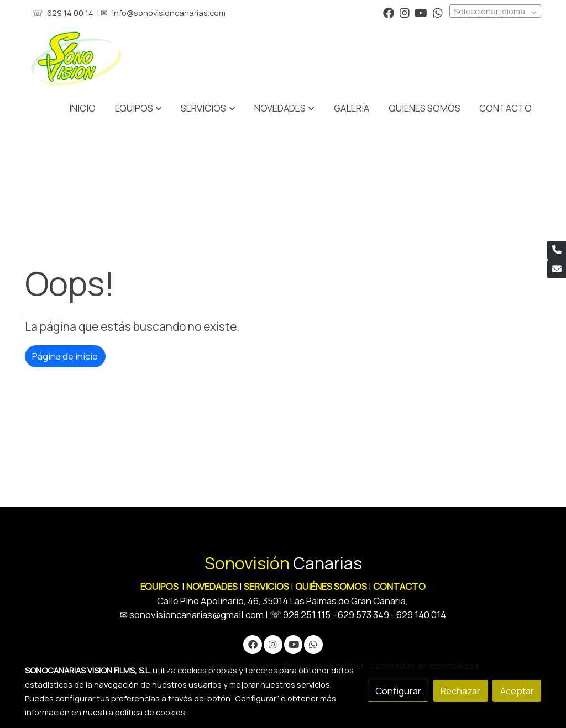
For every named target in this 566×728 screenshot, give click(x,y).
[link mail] (557, 270)
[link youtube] (421, 12)
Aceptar (517, 691)
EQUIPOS (159, 586)
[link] (76, 59)
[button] (208, 108)
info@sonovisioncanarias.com (169, 13)
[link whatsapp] (438, 12)
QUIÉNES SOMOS (331, 586)
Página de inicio (65, 356)
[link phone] (557, 250)
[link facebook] (389, 12)
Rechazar (460, 691)
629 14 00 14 (70, 13)
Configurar (398, 691)
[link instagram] (405, 12)
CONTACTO (399, 586)
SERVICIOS (266, 586)
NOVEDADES (213, 586)
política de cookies (150, 712)
